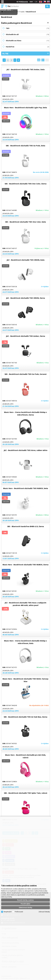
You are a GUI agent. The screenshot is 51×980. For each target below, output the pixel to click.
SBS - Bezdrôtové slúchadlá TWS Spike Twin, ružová (26, 793)
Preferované (19, 912)
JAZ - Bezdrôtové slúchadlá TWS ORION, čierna (25, 298)
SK (48, 2)
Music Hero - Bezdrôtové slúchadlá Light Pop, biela (25, 108)
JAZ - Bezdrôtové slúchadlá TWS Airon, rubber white (26, 450)
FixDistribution (12, 6)
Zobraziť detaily (44, 912)
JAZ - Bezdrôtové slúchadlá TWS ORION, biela (26, 260)
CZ (44, 2)
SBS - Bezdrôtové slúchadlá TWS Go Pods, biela (25, 146)
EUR (31, 2)
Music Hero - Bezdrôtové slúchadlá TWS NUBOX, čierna (25, 565)
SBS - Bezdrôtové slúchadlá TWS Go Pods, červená (25, 374)
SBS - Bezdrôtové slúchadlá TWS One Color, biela (25, 222)
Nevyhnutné (8, 912)
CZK (36, 2)
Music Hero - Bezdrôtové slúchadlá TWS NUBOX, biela (26, 488)
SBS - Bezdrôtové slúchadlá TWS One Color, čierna (26, 184)
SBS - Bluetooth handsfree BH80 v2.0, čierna (26, 526)
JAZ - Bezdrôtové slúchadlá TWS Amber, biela (26, 69)
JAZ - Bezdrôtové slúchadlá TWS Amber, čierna (25, 336)
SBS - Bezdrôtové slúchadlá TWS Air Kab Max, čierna (25, 717)
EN (40, 2)
